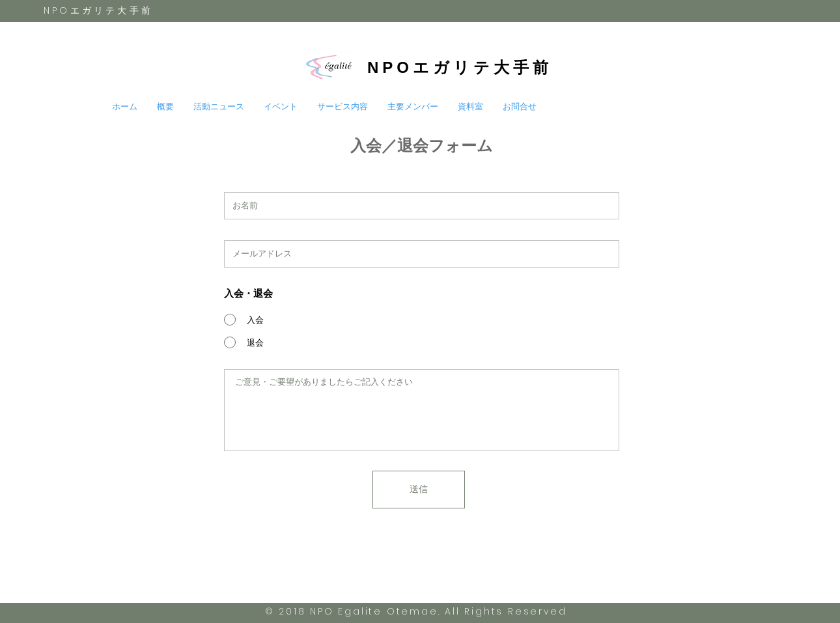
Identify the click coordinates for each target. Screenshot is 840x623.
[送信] (419, 490)
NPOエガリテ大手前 (460, 67)
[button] (219, 107)
